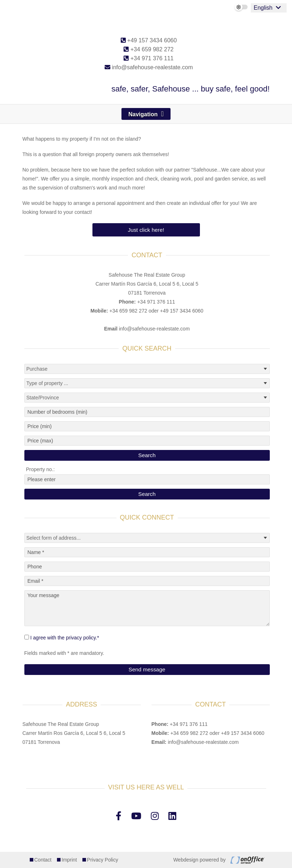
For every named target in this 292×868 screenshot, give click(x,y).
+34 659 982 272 (149, 49)
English (263, 8)
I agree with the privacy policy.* (64, 638)
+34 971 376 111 (149, 58)
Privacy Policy (103, 860)
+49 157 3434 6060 (149, 40)
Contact (43, 860)
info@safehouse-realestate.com (149, 67)
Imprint (69, 860)
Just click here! (146, 230)
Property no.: (40, 469)
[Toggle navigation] (146, 114)
